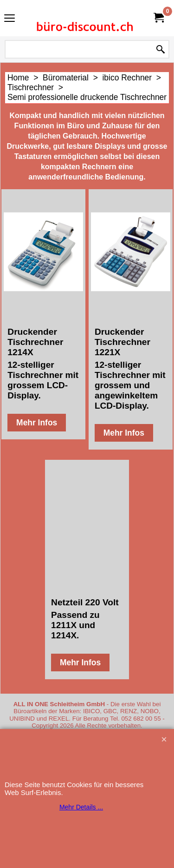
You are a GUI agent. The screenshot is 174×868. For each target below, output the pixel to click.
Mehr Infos (37, 423)
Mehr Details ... (81, 807)
